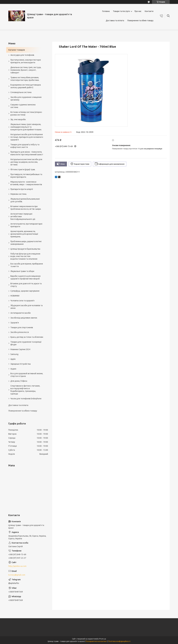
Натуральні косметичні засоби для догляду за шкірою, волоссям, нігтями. (26, 162)
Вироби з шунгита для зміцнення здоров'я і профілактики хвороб (25, 277)
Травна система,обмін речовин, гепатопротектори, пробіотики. (25, 79)
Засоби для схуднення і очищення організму (26, 98)
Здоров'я (15, 323)
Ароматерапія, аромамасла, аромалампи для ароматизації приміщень (24, 234)
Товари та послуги (121, 11)
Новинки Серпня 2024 (20, 349)
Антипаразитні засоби (21, 313)
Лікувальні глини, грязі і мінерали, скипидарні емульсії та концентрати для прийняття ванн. (26, 127)
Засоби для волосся (20, 332)
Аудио (13, 369)
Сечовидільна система (21, 92)
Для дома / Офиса (19, 381)
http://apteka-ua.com (17, 566)
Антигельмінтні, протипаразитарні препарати (26, 225)
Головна (106, 11)
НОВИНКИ (15, 296)
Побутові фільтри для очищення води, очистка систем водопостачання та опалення (25, 256)
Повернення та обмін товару (140, 21)
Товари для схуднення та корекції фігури (26, 343)
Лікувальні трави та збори (22, 271)
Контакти (149, 11)
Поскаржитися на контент (96, 641)
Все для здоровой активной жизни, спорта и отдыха (27, 375)
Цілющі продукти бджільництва (25, 249)
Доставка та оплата (115, 21)
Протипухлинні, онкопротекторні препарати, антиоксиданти (26, 61)
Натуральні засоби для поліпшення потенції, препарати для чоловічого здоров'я (27, 137)
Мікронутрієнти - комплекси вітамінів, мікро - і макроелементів (26, 183)
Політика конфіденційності (119, 641)
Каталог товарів (17, 50)
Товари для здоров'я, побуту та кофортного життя (25, 146)
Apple (13, 359)
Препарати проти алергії (22, 189)
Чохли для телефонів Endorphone (26, 399)
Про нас (138, 11)
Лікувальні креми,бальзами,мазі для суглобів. (25, 200)
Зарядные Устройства (21, 364)
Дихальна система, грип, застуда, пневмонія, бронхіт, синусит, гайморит (26, 70)
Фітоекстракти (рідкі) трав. (23, 169)
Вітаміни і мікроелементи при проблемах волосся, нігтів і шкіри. (26, 208)
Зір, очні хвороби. (18, 119)
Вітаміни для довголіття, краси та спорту (26, 285)
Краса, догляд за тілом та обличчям (27, 337)
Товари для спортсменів (22, 327)
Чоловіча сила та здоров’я (22, 301)
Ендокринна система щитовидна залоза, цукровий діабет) (26, 86)
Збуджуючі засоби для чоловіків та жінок (26, 307)
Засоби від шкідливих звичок (24, 318)
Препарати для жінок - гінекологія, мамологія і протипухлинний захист (27, 153)
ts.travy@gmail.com (17, 575)
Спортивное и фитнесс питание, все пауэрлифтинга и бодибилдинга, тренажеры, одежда (25, 390)
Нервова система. (19, 194)
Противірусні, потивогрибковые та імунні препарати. (26, 176)
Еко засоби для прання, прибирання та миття (27, 265)
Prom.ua (103, 639)
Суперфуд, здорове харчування (25, 291)
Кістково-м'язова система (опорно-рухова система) (26, 113)
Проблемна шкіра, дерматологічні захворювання (26, 243)
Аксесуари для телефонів (22, 55)
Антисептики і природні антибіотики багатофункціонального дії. (23, 216)
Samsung (14, 354)
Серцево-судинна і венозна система (23, 106)
